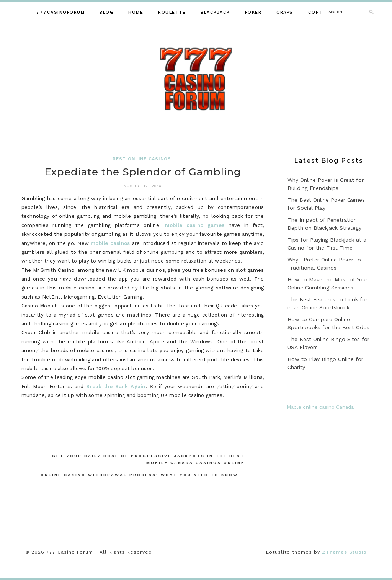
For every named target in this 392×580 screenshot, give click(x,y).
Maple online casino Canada (320, 407)
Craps (285, 12)
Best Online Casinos (142, 159)
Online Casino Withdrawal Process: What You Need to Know (139, 475)
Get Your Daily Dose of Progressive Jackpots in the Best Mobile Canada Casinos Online (148, 459)
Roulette (172, 12)
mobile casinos (110, 243)
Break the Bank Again (116, 386)
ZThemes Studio (344, 552)
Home (136, 12)
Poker (253, 12)
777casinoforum (60, 12)
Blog (106, 12)
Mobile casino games (195, 225)
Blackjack (215, 12)
